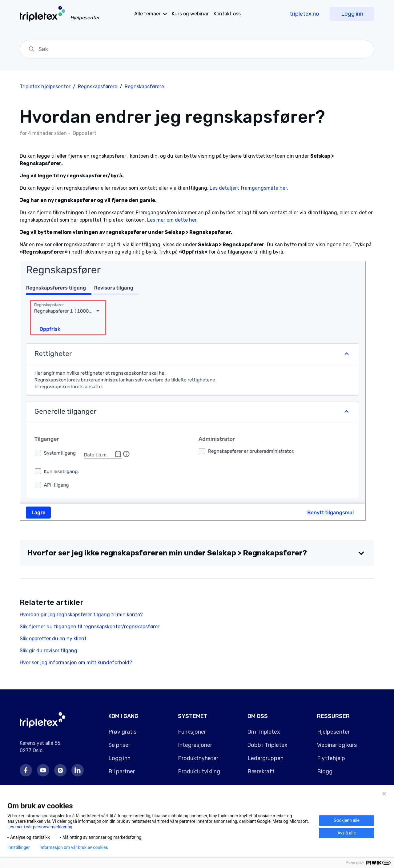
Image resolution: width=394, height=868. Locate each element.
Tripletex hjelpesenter (45, 87)
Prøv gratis (122, 732)
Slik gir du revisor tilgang (48, 651)
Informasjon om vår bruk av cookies (74, 847)
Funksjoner (192, 732)
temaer (147, 14)
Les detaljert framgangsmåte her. (249, 188)
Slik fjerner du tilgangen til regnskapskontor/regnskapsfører (90, 627)
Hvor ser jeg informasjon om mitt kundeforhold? (76, 663)
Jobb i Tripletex (267, 745)
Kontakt (227, 14)
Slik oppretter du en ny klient (53, 639)
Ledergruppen (265, 758)
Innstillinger (18, 847)
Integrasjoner (195, 745)
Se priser (119, 745)
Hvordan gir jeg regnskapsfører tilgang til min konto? (81, 615)
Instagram (60, 770)
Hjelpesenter (333, 732)
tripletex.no (304, 14)
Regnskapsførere (98, 87)
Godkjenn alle (347, 820)
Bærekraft (261, 771)
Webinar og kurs (337, 745)
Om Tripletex (264, 732)
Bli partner (122, 771)
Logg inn (352, 14)
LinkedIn (78, 770)
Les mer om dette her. (173, 220)
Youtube (43, 770)
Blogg (325, 771)
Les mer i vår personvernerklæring (40, 827)
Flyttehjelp (331, 758)
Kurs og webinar (190, 14)
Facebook (26, 770)
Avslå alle (346, 833)
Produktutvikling (199, 771)
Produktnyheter (198, 758)
